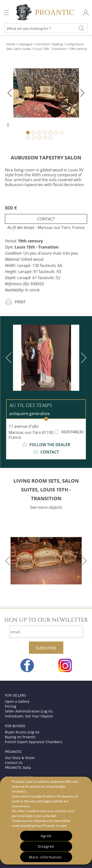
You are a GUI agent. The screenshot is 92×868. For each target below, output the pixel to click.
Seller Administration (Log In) (29, 711)
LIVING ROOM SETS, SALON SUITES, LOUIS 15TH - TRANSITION (46, 490)
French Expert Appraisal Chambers (34, 742)
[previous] (10, 358)
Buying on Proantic (20, 737)
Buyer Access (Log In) (22, 732)
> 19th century (77, 49)
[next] (83, 358)
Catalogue (25, 44)
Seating (58, 44)
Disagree (46, 846)
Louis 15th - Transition (50, 49)
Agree (46, 836)
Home (10, 44)
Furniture (42, 44)
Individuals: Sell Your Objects (29, 716)
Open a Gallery (17, 701)
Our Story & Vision (20, 758)
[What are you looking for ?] (81, 28)
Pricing (11, 706)
